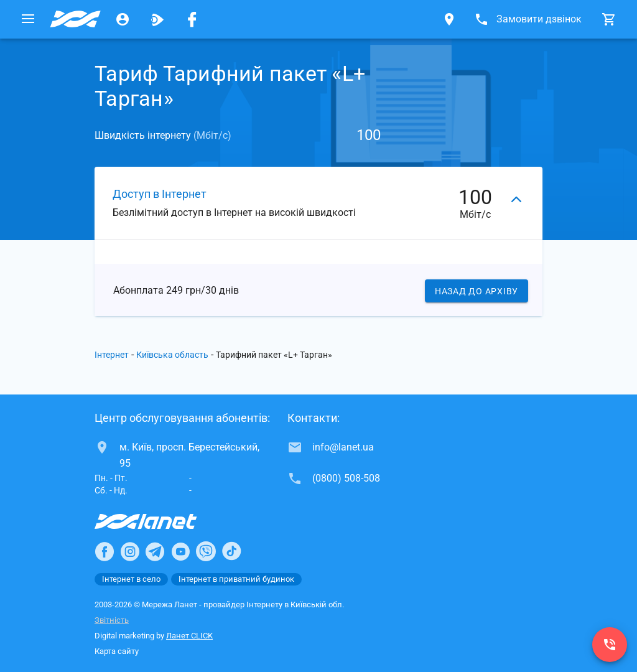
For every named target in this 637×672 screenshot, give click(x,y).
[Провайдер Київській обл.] (75, 19)
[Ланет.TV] (157, 19)
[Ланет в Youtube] (180, 551)
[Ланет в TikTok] (231, 551)
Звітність (112, 620)
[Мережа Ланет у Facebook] (192, 19)
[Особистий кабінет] (123, 19)
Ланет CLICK (189, 636)
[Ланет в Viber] (206, 551)
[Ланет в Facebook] (105, 551)
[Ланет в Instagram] (130, 551)
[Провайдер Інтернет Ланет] (160, 521)
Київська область (172, 355)
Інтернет (112, 355)
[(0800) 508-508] (610, 645)
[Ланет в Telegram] (155, 551)
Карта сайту (117, 651)
